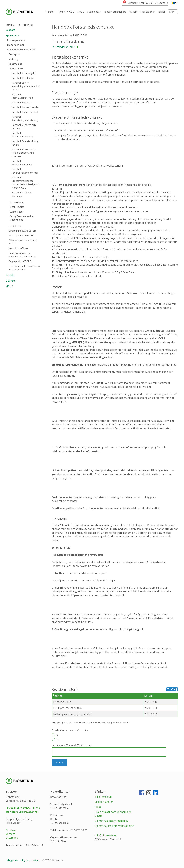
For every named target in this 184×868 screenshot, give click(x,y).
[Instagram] (149, 794)
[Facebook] (142, 794)
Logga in (163, 3)
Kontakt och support (20, 25)
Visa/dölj (172, 689)
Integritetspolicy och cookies (23, 860)
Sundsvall (11, 830)
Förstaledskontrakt (63, 47)
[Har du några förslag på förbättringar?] (109, 752)
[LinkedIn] (155, 794)
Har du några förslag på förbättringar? (72, 745)
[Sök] (149, 3)
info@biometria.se (106, 835)
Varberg (10, 834)
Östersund (12, 838)
